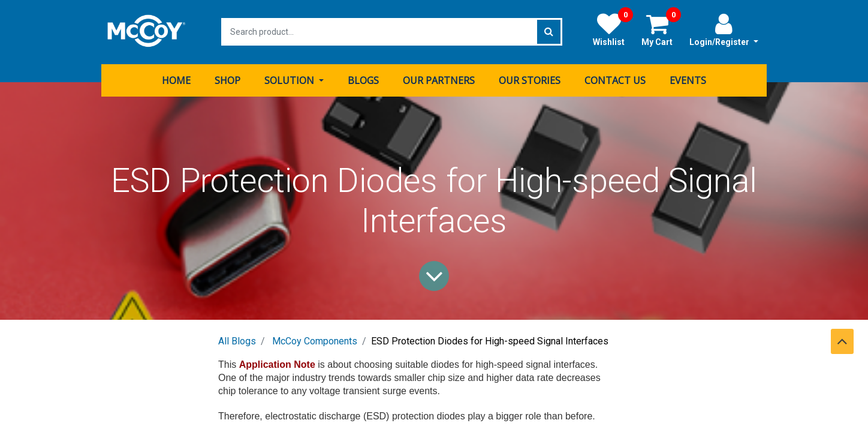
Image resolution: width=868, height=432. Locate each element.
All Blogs (237, 340)
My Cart (661, 29)
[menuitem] (176, 80)
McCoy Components (315, 340)
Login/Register (724, 29)
